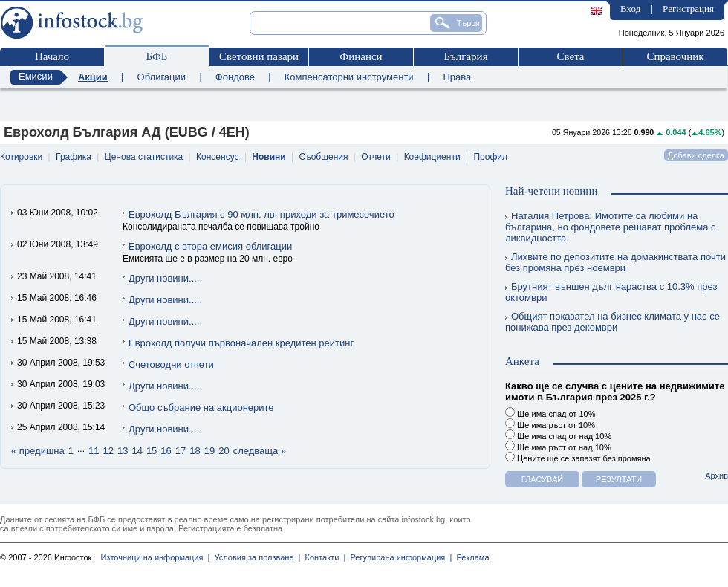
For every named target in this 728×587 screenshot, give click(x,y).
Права (457, 77)
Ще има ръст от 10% (550, 424)
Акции (93, 77)
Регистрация (688, 9)
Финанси (361, 56)
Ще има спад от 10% (550, 413)
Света (570, 56)
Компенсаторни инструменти (349, 77)
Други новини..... (165, 278)
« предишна (38, 451)
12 (108, 451)
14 (137, 451)
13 (123, 451)
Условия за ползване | (255, 557)
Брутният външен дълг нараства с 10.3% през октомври (611, 292)
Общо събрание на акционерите (201, 408)
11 (94, 451)
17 (181, 451)
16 (166, 451)
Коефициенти (432, 157)
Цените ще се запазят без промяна (578, 457)
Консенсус (217, 157)
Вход (630, 9)
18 (195, 451)
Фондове (235, 77)
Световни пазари (259, 56)
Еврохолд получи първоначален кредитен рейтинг (241, 343)
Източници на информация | (155, 557)
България (465, 56)
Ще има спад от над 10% (558, 435)
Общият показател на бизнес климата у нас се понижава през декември (612, 322)
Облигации (162, 77)
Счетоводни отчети (171, 364)
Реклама (470, 557)
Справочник (675, 56)
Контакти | (323, 557)
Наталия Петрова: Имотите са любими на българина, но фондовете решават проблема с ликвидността (611, 227)
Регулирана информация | (399, 557)
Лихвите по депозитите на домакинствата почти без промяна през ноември (615, 262)
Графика (74, 157)
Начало (52, 56)
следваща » (260, 451)
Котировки (21, 157)
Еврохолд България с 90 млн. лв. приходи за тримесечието (261, 214)
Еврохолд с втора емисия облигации (210, 246)
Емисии (36, 76)
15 (152, 451)
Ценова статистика (144, 157)
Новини (269, 157)
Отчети (376, 157)
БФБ (157, 56)
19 (209, 451)
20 (224, 451)
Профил (490, 157)
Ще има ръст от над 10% (558, 446)
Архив (716, 476)
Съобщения (324, 157)
